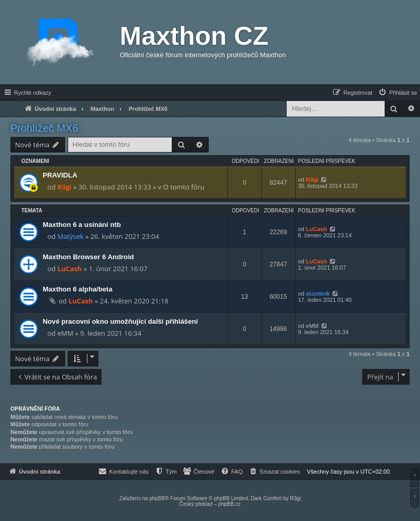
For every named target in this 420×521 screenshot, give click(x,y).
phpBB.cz (229, 504)
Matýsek (70, 236)
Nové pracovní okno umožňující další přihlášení (120, 321)
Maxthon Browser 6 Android (88, 257)
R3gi (64, 187)
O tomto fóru (183, 187)
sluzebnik (318, 294)
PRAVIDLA (60, 175)
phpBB (157, 498)
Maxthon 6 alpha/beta (78, 289)
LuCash (316, 229)
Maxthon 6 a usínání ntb (82, 225)
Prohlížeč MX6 (44, 128)
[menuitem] (398, 93)
